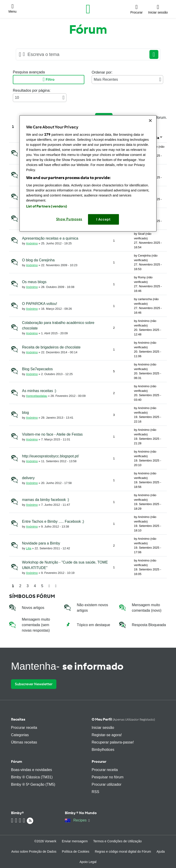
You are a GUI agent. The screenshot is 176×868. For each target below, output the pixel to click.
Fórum (16, 762)
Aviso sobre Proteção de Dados (34, 851)
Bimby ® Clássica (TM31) (32, 777)
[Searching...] (86, 55)
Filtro (48, 80)
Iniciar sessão (103, 728)
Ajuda (161, 851)
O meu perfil (123, 719)
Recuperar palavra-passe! (113, 742)
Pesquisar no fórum (108, 777)
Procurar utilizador (107, 784)
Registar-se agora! (107, 735)
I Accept (103, 219)
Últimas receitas (24, 742)
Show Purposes (69, 219)
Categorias (20, 735)
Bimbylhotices (103, 750)
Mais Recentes (127, 80)
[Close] (150, 121)
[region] (88, 173)
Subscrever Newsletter (34, 684)
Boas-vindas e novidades (32, 770)
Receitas (18, 719)
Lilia (29, 548)
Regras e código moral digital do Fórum (123, 851)
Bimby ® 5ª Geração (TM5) (33, 784)
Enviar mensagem (75, 841)
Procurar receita (24, 728)
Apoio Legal (88, 862)
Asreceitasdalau (37, 396)
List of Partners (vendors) (47, 206)
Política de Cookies (76, 851)
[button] (12, 9)
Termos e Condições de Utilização (118, 841)
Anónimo (32, 243)
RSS (95, 792)
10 (40, 98)
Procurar (99, 762)
